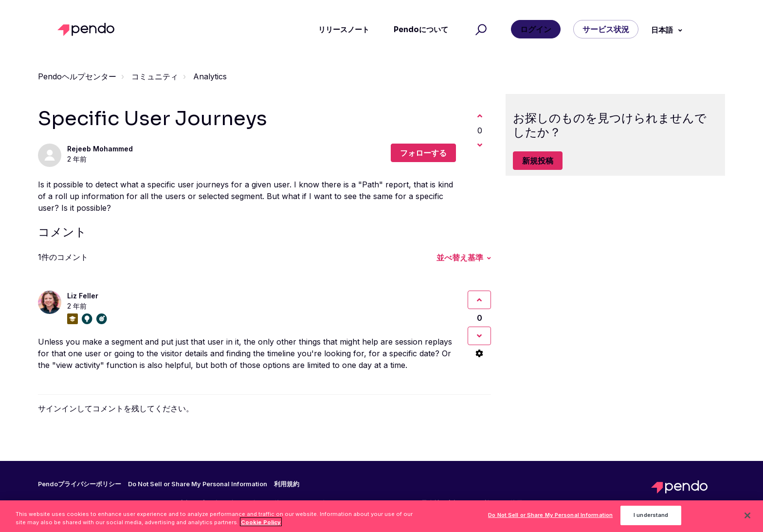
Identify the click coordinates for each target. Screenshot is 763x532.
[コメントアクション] (479, 353)
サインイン (57, 408)
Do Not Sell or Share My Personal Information (198, 484)
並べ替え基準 (460, 257)
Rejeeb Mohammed (100, 149)
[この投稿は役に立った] (480, 116)
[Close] (747, 518)
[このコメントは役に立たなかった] (479, 336)
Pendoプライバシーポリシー (80, 484)
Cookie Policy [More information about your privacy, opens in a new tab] (261, 524)
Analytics (210, 76)
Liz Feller (83, 296)
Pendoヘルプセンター (77, 76)
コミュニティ (155, 76)
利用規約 (287, 484)
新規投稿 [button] (538, 161)
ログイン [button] (536, 29)
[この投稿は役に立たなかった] (480, 145)
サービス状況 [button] (606, 29)
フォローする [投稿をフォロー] (423, 153)
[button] (480, 30)
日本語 (663, 30)
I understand (651, 517)
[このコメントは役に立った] (479, 300)
